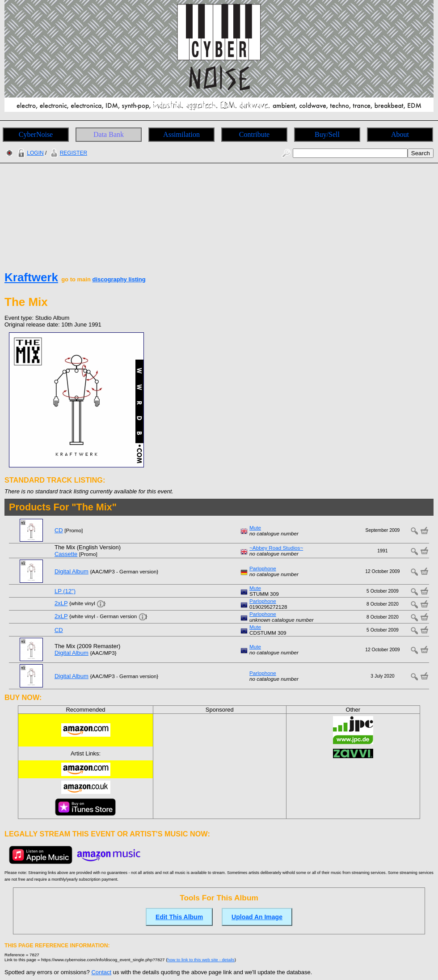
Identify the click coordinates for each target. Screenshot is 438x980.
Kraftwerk (31, 277)
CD (59, 530)
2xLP (61, 603)
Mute (255, 528)
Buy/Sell (327, 134)
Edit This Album (179, 917)
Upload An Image (257, 917)
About (400, 134)
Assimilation (181, 134)
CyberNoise (36, 134)
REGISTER (68, 153)
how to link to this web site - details (201, 960)
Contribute (254, 134)
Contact (101, 972)
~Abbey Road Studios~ (276, 548)
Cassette (66, 554)
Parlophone (263, 568)
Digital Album (72, 571)
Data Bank (109, 134)
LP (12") (65, 591)
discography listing (119, 279)
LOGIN (29, 153)
